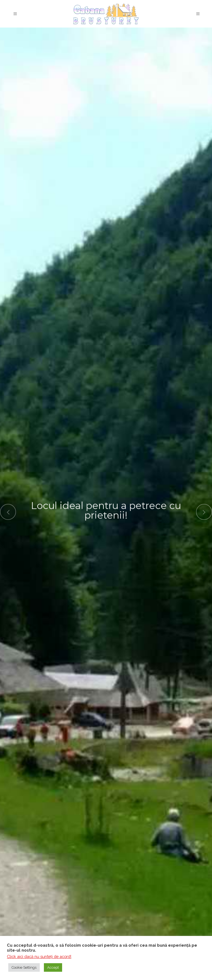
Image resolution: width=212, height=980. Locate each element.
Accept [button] (53, 967)
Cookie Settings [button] (24, 967)
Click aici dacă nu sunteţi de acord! (39, 956)
